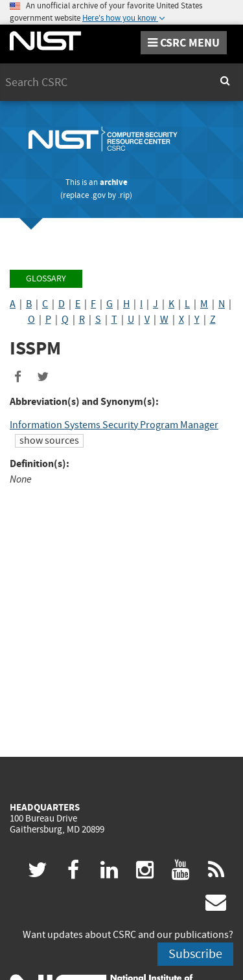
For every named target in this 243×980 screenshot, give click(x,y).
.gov (98, 195)
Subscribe (195, 954)
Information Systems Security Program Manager (114, 425)
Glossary (46, 278)
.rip (124, 195)
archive (114, 182)
